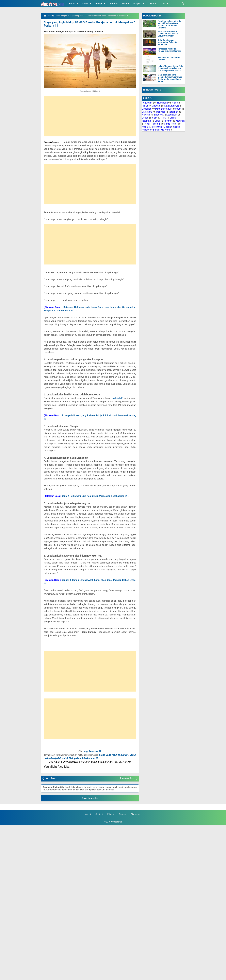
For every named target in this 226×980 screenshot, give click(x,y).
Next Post (51, 778)
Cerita (145, 118)
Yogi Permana (91, 751)
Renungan (147, 103)
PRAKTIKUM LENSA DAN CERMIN (169, 59)
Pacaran (168, 121)
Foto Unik (157, 127)
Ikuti (165, 3)
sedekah (116, 398)
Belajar (101, 3)
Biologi (157, 124)
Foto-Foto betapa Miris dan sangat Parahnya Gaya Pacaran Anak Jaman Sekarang (170, 24)
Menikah (180, 121)
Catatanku (147, 112)
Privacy (111, 814)
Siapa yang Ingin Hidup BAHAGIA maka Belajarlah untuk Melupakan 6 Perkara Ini (89, 24)
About (88, 814)
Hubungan (162, 103)
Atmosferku (116, 822)
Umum (178, 109)
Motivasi (156, 106)
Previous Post (127, 778)
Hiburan (146, 115)
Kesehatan (172, 115)
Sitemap (122, 814)
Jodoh (167, 127)
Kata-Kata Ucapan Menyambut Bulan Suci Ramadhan (168, 42)
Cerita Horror (171, 124)
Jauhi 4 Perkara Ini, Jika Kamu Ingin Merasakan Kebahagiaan (93, 496)
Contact (99, 814)
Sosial (87, 3)
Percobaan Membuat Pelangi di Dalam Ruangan (169, 50)
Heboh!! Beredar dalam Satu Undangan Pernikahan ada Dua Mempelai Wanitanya (170, 68)
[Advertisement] (90, 116)
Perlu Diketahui (163, 109)
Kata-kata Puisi (172, 106)
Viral (147, 124)
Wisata (125, 4)
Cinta (157, 121)
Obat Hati (147, 109)
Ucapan (139, 3)
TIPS (163, 118)
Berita (74, 3)
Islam (154, 118)
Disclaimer (136, 814)
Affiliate (146, 127)
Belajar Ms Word (162, 130)
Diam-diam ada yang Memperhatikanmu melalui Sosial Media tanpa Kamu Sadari (170, 78)
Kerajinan (173, 112)
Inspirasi (160, 112)
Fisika (145, 106)
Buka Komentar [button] (90, 798)
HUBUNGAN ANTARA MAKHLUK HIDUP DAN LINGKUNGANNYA (168, 34)
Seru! (114, 3)
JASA (153, 3)
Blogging (158, 115)
